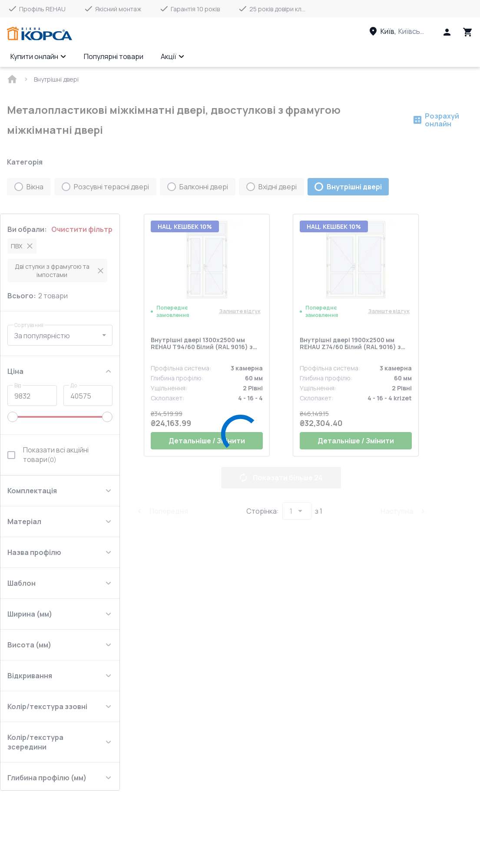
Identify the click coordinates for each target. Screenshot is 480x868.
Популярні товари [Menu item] (114, 56)
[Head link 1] (40, 34)
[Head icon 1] (447, 32)
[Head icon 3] (468, 32)
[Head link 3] (405, 31)
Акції (173, 56)
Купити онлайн (38, 56)
